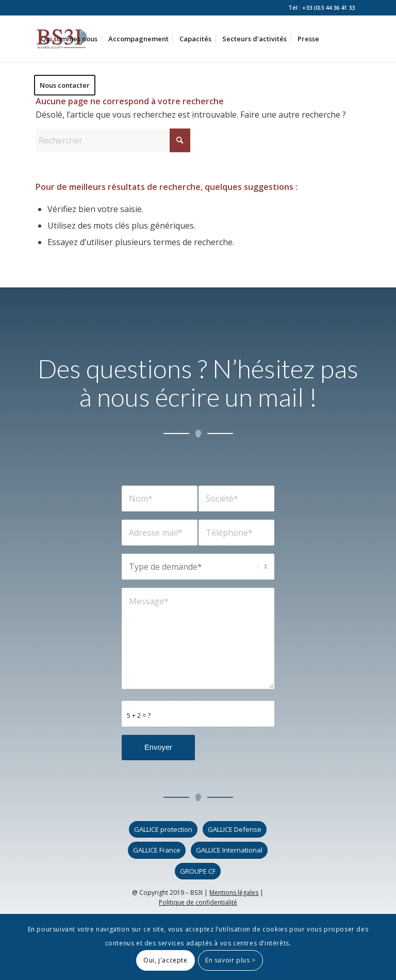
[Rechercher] (113, 140)
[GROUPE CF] (198, 871)
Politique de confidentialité (198, 902)
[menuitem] (69, 39)
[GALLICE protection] (163, 830)
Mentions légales (234, 893)
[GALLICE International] (229, 850)
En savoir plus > (230, 960)
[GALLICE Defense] (235, 830)
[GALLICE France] (157, 850)
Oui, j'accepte (165, 960)
